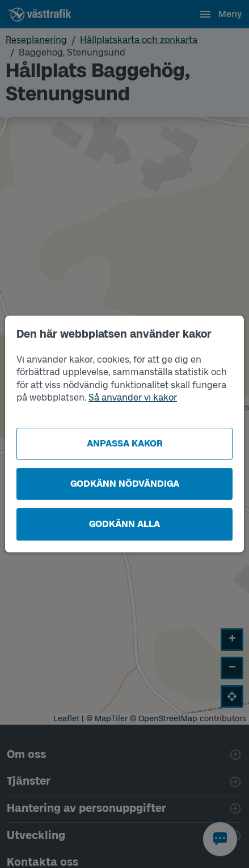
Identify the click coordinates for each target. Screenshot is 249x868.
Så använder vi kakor (133, 397)
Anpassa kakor (125, 443)
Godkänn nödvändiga (125, 484)
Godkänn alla (124, 524)
